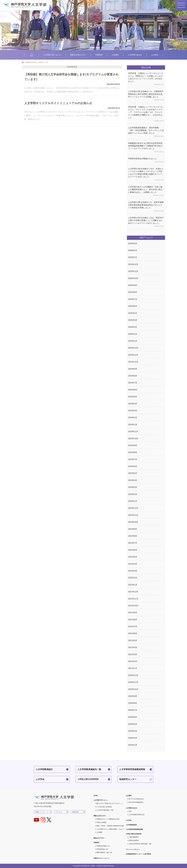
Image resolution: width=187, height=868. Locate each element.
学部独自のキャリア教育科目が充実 (108, 819)
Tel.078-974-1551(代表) (43, 806)
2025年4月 (133, 320)
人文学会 (155, 55)
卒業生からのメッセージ (101, 858)
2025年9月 (133, 285)
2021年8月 (133, 620)
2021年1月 (133, 668)
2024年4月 (133, 404)
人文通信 (115, 55)
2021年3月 (133, 654)
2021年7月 (133, 627)
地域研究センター (128, 779)
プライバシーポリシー (133, 850)
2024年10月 (133, 362)
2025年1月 (133, 341)
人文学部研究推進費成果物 (132, 769)
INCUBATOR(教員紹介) (136, 802)
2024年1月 (133, 425)
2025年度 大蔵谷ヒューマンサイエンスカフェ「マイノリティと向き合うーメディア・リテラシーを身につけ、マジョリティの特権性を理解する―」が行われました (146, 114)
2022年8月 (133, 536)
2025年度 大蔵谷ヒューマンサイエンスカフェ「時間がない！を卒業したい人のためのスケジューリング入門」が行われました (146, 79)
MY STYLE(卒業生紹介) (136, 799)
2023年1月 (133, 501)
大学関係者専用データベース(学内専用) (138, 854)
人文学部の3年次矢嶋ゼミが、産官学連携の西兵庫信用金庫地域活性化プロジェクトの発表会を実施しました (146, 207)
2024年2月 (133, 418)
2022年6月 (133, 550)
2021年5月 (133, 640)
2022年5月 (133, 557)
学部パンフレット (42, 812)
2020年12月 (133, 675)
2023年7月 (133, 459)
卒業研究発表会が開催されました (146, 160)
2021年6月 (133, 633)
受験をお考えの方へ (78, 55)
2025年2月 (133, 334)
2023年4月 (133, 480)
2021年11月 (133, 599)
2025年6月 (133, 306)
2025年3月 (133, 327)
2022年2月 (133, 578)
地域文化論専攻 (134, 840)
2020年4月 (133, 731)
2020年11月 (133, 682)
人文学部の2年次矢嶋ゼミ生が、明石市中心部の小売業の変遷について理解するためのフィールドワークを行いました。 (146, 222)
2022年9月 (133, 529)
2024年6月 (133, 390)
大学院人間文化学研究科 (88, 779)
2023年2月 (133, 494)
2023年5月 (133, 473)
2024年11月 (133, 355)
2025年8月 (133, 292)
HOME (31, 55)
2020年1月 (133, 745)
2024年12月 (133, 348)
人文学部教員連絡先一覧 (89, 769)
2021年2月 (133, 661)
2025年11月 (133, 271)
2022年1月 (133, 585)
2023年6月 (133, 466)
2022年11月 (133, 515)
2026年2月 (133, 250)
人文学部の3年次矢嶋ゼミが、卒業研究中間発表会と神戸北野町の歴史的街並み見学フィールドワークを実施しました (146, 96)
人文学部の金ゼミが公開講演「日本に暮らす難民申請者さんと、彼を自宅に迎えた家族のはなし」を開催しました (146, 191)
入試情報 (99, 832)
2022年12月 (133, 508)
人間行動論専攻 (134, 837)
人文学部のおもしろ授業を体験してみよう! (110, 829)
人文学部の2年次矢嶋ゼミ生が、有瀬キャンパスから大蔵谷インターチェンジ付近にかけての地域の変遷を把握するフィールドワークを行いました (146, 175)
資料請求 (75, 812)
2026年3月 (133, 244)
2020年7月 (133, 710)
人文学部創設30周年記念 (137, 815)
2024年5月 (133, 397)
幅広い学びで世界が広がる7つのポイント (110, 803)
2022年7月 (133, 543)
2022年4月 (133, 564)
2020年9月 (133, 696)
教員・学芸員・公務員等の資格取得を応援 (110, 826)
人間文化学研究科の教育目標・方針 (140, 844)
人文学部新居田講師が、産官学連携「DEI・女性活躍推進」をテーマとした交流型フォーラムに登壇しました (146, 132)
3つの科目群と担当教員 (104, 807)
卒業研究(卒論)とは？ (103, 846)
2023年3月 (133, 487)
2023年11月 (133, 431)
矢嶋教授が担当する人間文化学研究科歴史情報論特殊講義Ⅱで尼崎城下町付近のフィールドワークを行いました (146, 148)
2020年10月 (133, 689)
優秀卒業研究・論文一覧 (104, 852)
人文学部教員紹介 (44, 769)
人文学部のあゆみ (135, 55)
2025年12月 (133, 264)
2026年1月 (133, 257)
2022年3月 (133, 571)
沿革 (130, 811)
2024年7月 (133, 383)
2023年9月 (133, 445)
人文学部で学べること (52, 55)
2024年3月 (133, 411)
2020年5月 (133, 724)
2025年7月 (133, 299)
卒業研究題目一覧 (102, 849)
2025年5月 (133, 313)
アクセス (59, 812)
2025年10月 (133, 278)
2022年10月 (133, 522)
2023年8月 (133, 452)
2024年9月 (133, 369)
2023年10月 (133, 439)
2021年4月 (133, 647)
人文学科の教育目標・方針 (105, 810)
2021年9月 (133, 613)
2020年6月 (133, 717)
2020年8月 (133, 703)
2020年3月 (133, 738)
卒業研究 (99, 55)
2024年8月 (133, 376)
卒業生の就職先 (101, 822)
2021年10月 (133, 606)
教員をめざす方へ (99, 838)
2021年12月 (133, 592)
